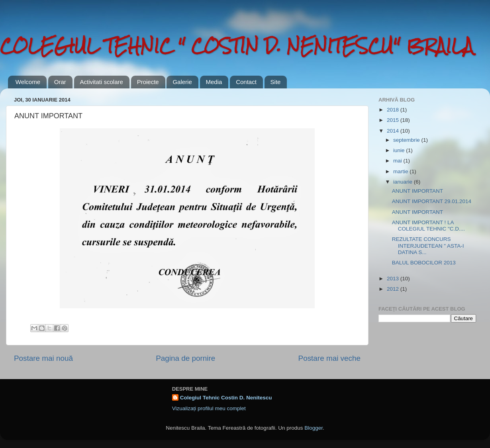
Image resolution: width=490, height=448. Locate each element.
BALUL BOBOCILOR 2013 (424, 263)
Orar (60, 82)
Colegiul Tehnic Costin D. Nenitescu (226, 398)
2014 (394, 131)
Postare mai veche (329, 358)
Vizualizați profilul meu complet (209, 408)
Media (214, 82)
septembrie (407, 140)
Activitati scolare (102, 82)
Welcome (28, 82)
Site (276, 82)
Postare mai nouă (43, 358)
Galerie (182, 82)
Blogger (314, 428)
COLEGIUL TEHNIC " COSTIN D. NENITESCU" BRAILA (237, 46)
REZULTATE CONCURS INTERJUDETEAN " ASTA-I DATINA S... (428, 246)
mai (398, 161)
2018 (394, 110)
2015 (394, 120)
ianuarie (404, 182)
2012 (394, 289)
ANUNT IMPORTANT (417, 191)
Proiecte (148, 82)
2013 (394, 279)
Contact (246, 82)
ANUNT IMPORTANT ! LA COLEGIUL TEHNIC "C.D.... (428, 226)
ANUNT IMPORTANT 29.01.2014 (432, 201)
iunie (400, 150)
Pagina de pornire (185, 358)
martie (401, 171)
